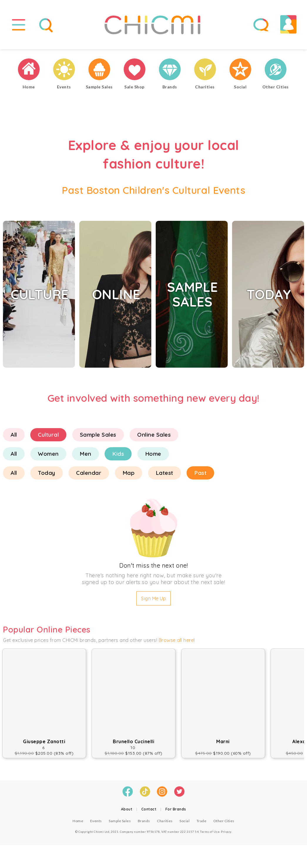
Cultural (48, 437)
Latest (165, 475)
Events (96, 823)
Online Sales (154, 437)
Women (48, 456)
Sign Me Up (153, 601)
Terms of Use (210, 834)
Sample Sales (98, 437)
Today (47, 475)
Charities (165, 823)
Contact (149, 811)
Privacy (226, 834)
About (127, 811)
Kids (118, 456)
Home (153, 456)
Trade (202, 823)
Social (184, 823)
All (14, 437)
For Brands (176, 811)
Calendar (89, 475)
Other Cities (224, 823)
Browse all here (176, 643)
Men (85, 456)
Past (200, 475)
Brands (144, 823)
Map (129, 475)
